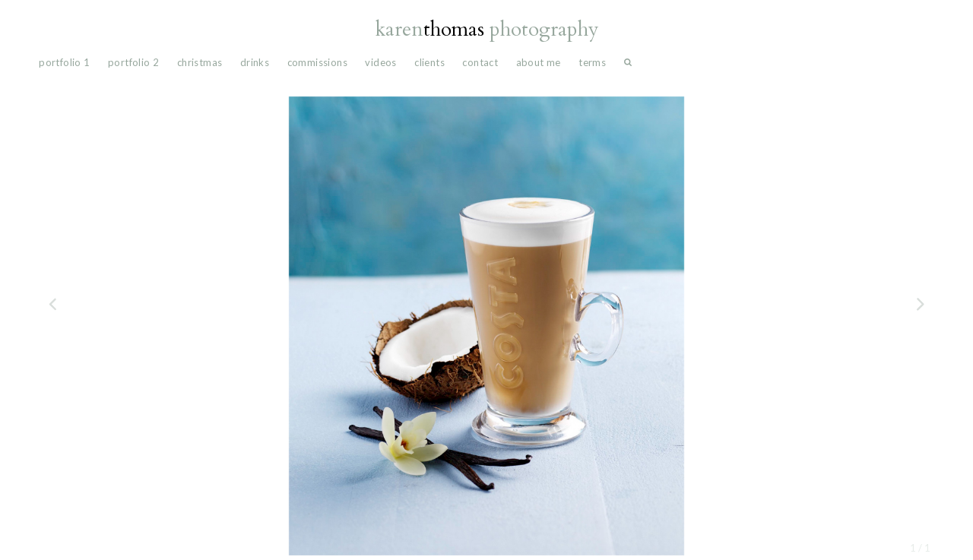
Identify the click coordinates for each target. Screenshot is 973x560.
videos (380, 62)
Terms (592, 62)
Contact (480, 62)
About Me (539, 62)
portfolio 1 (64, 62)
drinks (255, 62)
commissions (317, 62)
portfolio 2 (133, 62)
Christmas (200, 62)
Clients (429, 62)
